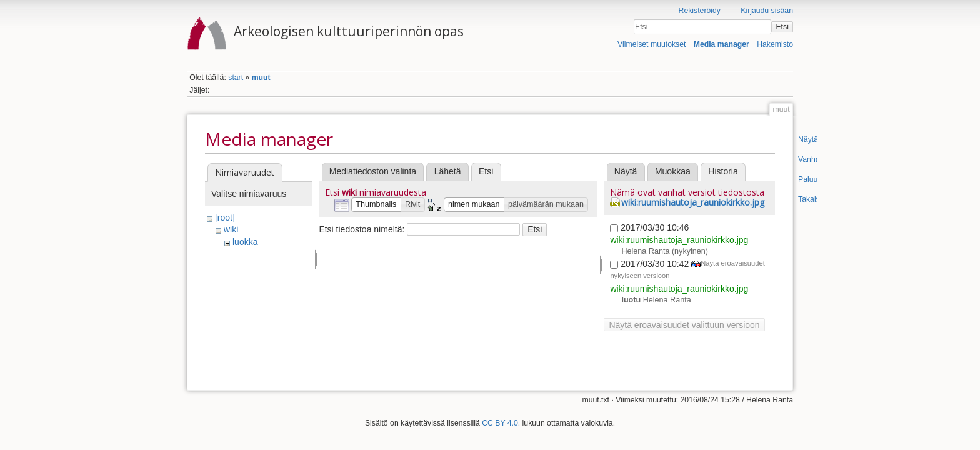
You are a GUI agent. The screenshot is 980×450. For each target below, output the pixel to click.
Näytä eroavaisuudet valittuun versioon (684, 325)
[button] (376, 205)
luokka (245, 242)
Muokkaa (673, 171)
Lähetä (448, 171)
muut (261, 77)
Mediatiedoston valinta (373, 171)
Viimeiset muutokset (652, 44)
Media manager (722, 44)
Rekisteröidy (700, 11)
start (236, 77)
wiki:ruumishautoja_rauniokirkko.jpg (693, 202)
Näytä (626, 171)
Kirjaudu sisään (767, 11)
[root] (225, 217)
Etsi (782, 27)
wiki (231, 229)
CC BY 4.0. (501, 419)
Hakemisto (775, 44)
